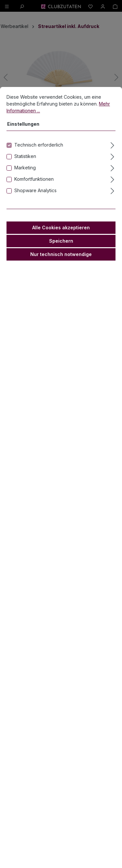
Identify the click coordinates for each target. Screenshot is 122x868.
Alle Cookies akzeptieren (61, 228)
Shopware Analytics (35, 191)
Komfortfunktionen (34, 179)
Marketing (25, 168)
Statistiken (25, 157)
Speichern (61, 241)
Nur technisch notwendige (61, 255)
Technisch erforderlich (39, 145)
